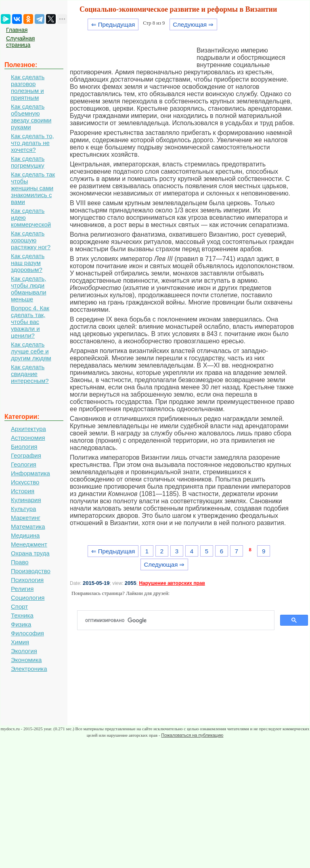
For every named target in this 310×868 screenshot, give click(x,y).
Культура (23, 509)
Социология (28, 598)
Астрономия (28, 438)
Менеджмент (29, 544)
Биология (24, 447)
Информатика (30, 473)
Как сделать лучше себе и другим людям (31, 351)
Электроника (29, 669)
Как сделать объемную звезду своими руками (31, 117)
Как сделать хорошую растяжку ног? (31, 240)
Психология (27, 580)
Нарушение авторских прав (172, 583)
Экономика (26, 660)
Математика (28, 526)
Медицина (25, 535)
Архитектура (28, 429)
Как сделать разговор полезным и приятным (28, 87)
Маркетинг (26, 518)
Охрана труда (30, 553)
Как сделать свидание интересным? (30, 374)
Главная (17, 30)
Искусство (25, 482)
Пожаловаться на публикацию (192, 735)
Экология (24, 651)
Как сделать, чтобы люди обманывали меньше (29, 289)
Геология (24, 464)
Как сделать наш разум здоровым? (28, 263)
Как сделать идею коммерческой (31, 218)
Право (20, 562)
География (26, 455)
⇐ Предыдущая (113, 24)
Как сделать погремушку (28, 162)
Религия (22, 589)
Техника (22, 615)
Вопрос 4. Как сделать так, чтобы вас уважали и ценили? (30, 322)
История (23, 491)
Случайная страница (20, 42)
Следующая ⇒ (193, 24)
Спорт (19, 606)
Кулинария (26, 500)
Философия (27, 633)
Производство (31, 571)
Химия (20, 642)
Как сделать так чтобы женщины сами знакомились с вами (33, 188)
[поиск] (179, 620)
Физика (21, 624)
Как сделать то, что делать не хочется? (32, 143)
